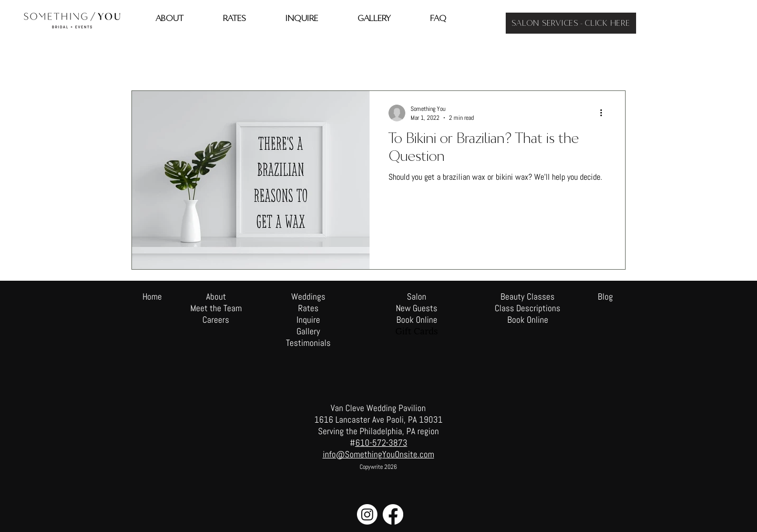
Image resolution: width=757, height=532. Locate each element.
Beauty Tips (228, 59)
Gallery (308, 331)
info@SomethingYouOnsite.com (378, 454)
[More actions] (605, 113)
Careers (216, 320)
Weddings (308, 296)
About (216, 296)
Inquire (308, 320)
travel (184, 59)
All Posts (143, 59)
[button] (612, 60)
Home (152, 296)
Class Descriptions (528, 308)
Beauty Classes (528, 296)
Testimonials (308, 343)
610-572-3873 (381, 443)
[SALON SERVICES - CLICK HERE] (571, 23)
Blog (605, 296)
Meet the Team (216, 308)
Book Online (528, 320)
